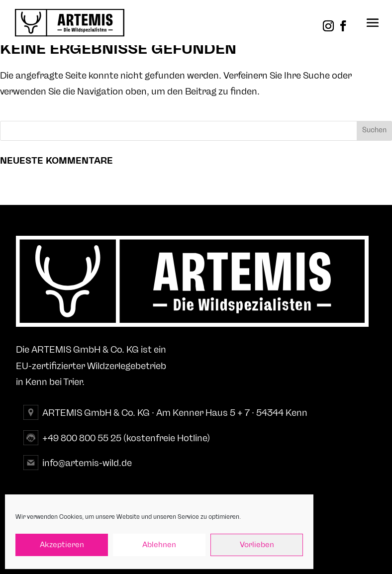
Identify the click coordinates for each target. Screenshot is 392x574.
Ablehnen (159, 545)
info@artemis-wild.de (87, 463)
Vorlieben (257, 545)
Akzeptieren (62, 545)
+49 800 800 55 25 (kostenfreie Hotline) (126, 438)
